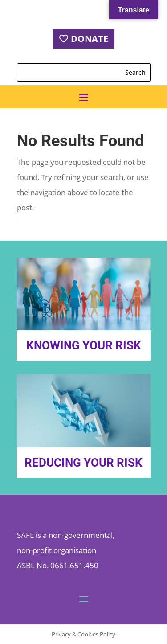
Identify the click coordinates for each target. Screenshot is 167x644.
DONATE (90, 39)
